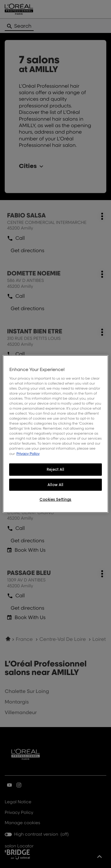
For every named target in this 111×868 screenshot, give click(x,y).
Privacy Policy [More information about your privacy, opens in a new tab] (28, 453)
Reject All (56, 469)
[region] (55, 434)
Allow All (56, 484)
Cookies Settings (56, 499)
